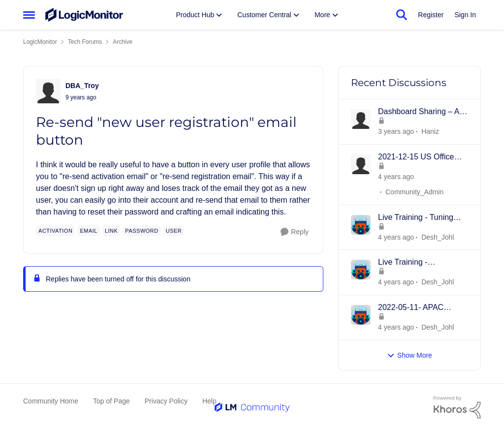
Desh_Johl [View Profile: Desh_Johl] (438, 237)
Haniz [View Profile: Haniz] (430, 131)
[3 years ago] (396, 177)
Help (209, 401)
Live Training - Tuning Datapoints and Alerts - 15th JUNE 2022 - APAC (421, 218)
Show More (409, 355)
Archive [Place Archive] (123, 42)
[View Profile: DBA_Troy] (48, 91)
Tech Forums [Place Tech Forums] (85, 42)
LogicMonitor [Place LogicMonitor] (40, 42)
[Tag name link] (111, 231)
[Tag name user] (174, 231)
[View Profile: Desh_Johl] (361, 225)
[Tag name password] (142, 231)
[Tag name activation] (55, 231)
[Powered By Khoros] (457, 407)
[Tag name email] (89, 231)
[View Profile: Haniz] (361, 119)
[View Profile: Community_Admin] (361, 164)
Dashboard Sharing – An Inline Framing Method (421, 112)
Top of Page (111, 401)
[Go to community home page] (84, 15)
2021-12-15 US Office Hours (416, 157)
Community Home (51, 401)
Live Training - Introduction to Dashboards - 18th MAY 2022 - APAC (420, 263)
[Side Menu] (29, 15)
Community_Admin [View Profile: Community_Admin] (414, 192)
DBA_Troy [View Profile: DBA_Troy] (82, 86)
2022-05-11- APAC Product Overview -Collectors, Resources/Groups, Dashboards (412, 308)
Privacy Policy (166, 401)
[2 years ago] (396, 132)
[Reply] (295, 232)
